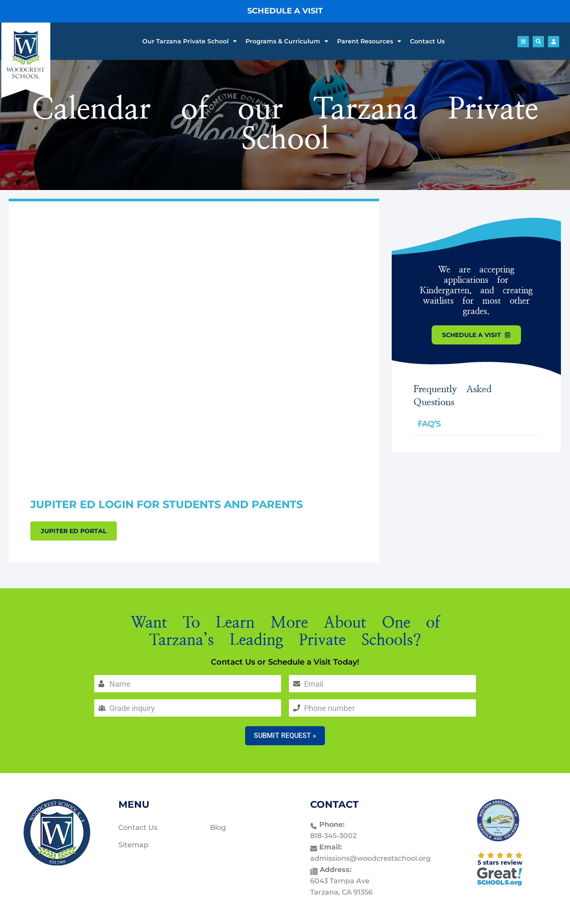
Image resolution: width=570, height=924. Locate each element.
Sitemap (133, 845)
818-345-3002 (333, 836)
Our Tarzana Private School (190, 41)
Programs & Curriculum (287, 41)
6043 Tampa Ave (340, 881)
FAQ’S (429, 424)
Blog (218, 827)
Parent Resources (369, 41)
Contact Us (427, 41)
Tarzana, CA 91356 (341, 892)
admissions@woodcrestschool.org (370, 858)
